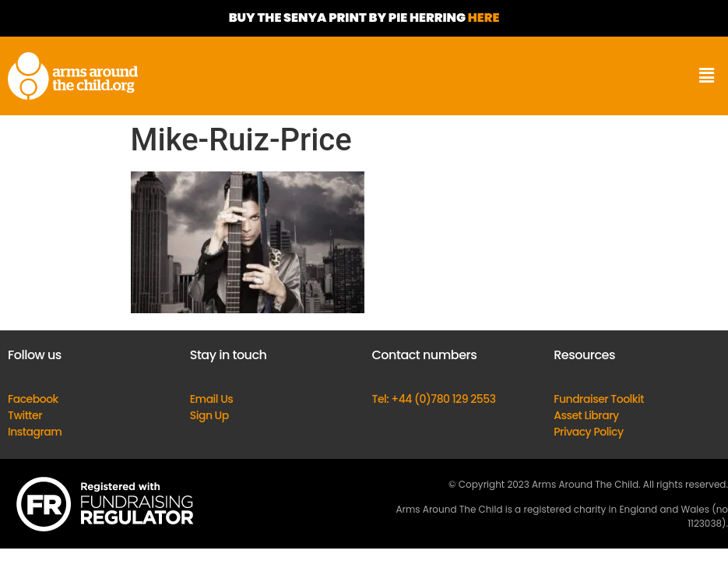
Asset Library (586, 415)
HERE (484, 18)
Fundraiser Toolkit (599, 399)
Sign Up (209, 415)
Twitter (25, 415)
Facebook (33, 399)
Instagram (35, 432)
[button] (707, 76)
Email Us (212, 399)
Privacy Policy (588, 432)
